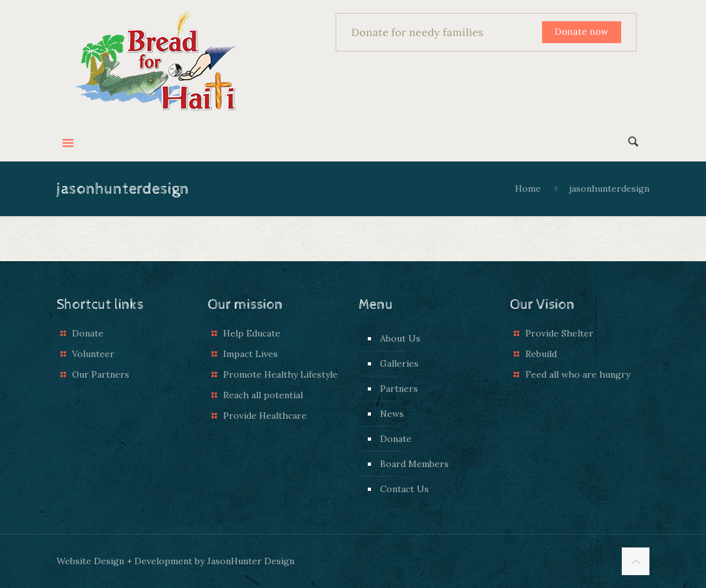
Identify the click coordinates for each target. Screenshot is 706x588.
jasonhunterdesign (609, 188)
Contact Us (404, 489)
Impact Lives (250, 354)
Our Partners (101, 374)
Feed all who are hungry (578, 374)
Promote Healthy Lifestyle (280, 374)
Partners (399, 389)
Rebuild (541, 354)
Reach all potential (263, 395)
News (392, 414)
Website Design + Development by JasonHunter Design (176, 561)
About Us (400, 338)
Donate (88, 333)
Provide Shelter (559, 333)
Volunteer (93, 354)
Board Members (414, 464)
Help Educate (252, 333)
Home (528, 188)
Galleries (399, 363)
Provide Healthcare (265, 416)
